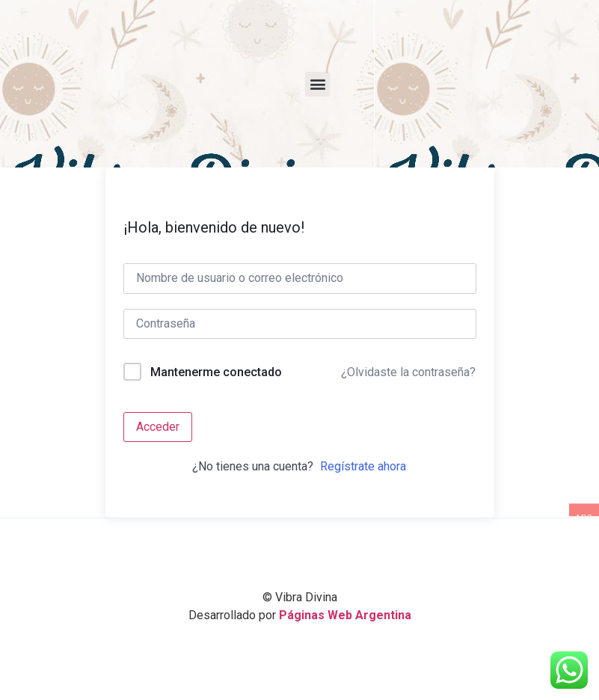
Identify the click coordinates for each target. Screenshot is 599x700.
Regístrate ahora (363, 466)
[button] (317, 84)
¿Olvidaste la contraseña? (408, 372)
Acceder (158, 427)
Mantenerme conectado (216, 372)
